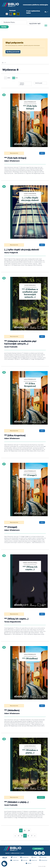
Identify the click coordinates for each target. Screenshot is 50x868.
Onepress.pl (33, 860)
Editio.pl (29, 863)
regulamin (7, 853)
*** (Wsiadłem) (12, 710)
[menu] (29, 120)
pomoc (22, 853)
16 (25, 830)
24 (29, 830)
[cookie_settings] (4, 864)
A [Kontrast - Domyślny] (7, 14)
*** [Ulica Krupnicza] (15, 435)
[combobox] (34, 24)
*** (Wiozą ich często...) (17, 619)
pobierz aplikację (38, 849)
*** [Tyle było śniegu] (16, 158)
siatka (7, 78)
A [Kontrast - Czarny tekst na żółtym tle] (14, 14)
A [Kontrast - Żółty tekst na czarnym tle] (18, 14)
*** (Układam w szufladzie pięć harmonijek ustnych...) (21, 342)
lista (15, 78)
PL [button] (46, 12)
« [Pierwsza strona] (15, 836)
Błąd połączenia (14, 153)
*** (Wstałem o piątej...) (17, 802)
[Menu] (46, 26)
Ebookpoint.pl (24, 857)
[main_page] (3, 63)
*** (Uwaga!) (11, 527)
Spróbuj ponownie (13, 52)
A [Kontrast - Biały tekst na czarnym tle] (11, 14)
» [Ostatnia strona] (35, 836)
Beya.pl (34, 857)
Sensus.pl (24, 860)
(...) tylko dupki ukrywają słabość (22, 250)
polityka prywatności (15, 853)
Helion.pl (14, 857)
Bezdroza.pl (43, 857)
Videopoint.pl (43, 860)
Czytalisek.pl (14, 860)
